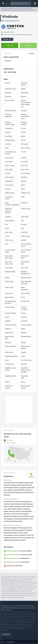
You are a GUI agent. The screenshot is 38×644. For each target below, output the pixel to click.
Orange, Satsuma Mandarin (11, 302)
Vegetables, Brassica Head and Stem (26, 370)
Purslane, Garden (11, 325)
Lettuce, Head (25, 236)
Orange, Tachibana (24, 308)
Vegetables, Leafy (25, 377)
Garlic (23, 197)
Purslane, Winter (26, 325)
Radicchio (8, 329)
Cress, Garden (26, 173)
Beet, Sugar (25, 93)
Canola (23, 128)
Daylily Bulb (9, 181)
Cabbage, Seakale (24, 124)
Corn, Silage (9, 169)
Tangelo (24, 352)
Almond (7, 83)
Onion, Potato (25, 293)
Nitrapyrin (8, 61)
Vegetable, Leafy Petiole (10, 369)
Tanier (7, 360)
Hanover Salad (26, 209)
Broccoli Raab (9, 101)
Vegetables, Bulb (10, 376)
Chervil (23, 140)
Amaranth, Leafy (10, 89)
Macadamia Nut (10, 272)
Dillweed (24, 181)
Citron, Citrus (9, 158)
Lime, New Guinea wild (9, 263)
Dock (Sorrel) (9, 185)
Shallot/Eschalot (26, 337)
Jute (22, 221)
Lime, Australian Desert (26, 245)
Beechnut (8, 93)
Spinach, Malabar (11, 346)
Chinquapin (25, 144)
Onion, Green (9, 288)
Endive (23, 185)
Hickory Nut (25, 217)
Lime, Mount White (25, 257)
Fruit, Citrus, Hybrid (9, 198)
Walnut (7, 382)
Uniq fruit (24, 364)
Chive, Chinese (26, 148)
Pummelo (24, 321)
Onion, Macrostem (25, 289)
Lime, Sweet (9, 268)
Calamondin (9, 128)
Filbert (23, 189)
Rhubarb (24, 333)
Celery (23, 136)
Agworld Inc (12, 642)
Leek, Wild (24, 232)
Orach (23, 297)
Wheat (23, 382)
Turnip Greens (10, 364)
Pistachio (24, 317)
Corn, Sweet (25, 169)
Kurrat (7, 228)
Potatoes (8, 321)
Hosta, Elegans (10, 221)
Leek (22, 228)
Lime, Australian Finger (10, 251)
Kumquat (24, 225)
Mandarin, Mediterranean (26, 273)
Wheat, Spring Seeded (25, 387)
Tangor (23, 356)
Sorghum (8, 343)
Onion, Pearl (9, 293)
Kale (6, 225)
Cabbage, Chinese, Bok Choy (25, 117)
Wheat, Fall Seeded (9, 387)
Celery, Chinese (10, 140)
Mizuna (7, 278)
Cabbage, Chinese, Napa (10, 124)
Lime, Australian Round (26, 251)
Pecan (7, 317)
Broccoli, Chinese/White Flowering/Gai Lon (26, 104)
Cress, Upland (10, 177)
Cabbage (24, 111)
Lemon (7, 236)
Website (7, 39)
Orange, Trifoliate (11, 313)
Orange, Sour (25, 301)
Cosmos (8, 173)
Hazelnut (8, 217)
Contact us (6, 634)
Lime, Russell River (25, 263)
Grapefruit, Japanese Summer (8, 211)
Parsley (23, 313)
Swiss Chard (9, 352)
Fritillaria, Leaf (25, 193)
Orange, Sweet (10, 307)
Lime (7, 244)
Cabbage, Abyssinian (9, 116)
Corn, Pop (24, 166)
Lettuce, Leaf (9, 240)
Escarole (8, 189)
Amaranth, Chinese (24, 84)
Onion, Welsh (9, 297)
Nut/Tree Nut (9, 282)
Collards (24, 158)
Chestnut (8, 144)
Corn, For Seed (10, 166)
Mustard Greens (26, 278)
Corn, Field (24, 162)
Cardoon (8, 132)
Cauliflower (9, 136)
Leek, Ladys (9, 232)
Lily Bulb (24, 240)
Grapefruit (24, 203)
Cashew (24, 132)
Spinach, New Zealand (25, 347)
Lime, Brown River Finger (9, 257)
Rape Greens (9, 333)
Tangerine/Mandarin (11, 356)
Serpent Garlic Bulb (10, 338)
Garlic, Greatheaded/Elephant (11, 204)
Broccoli (24, 97)
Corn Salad (9, 162)
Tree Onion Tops (26, 360)
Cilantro (23, 152)
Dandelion (24, 177)
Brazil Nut (8, 97)
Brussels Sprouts (10, 111)
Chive (7, 148)
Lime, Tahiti (25, 268)
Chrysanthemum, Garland (11, 153)
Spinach (24, 343)
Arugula (23, 89)
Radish (23, 329)
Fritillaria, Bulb (10, 193)
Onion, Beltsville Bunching (26, 283)
